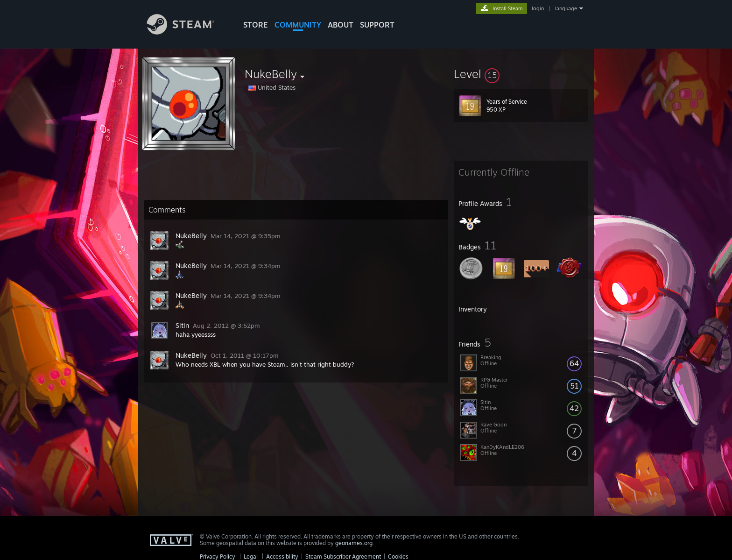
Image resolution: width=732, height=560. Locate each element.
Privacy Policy (218, 556)
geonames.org (354, 543)
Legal (251, 556)
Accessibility (282, 556)
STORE (256, 25)
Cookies (398, 556)
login (538, 8)
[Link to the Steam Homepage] (188, 32)
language (566, 8)
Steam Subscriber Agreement (343, 556)
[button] (521, 74)
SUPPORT (377, 25)
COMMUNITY (298, 25)
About (341, 25)
